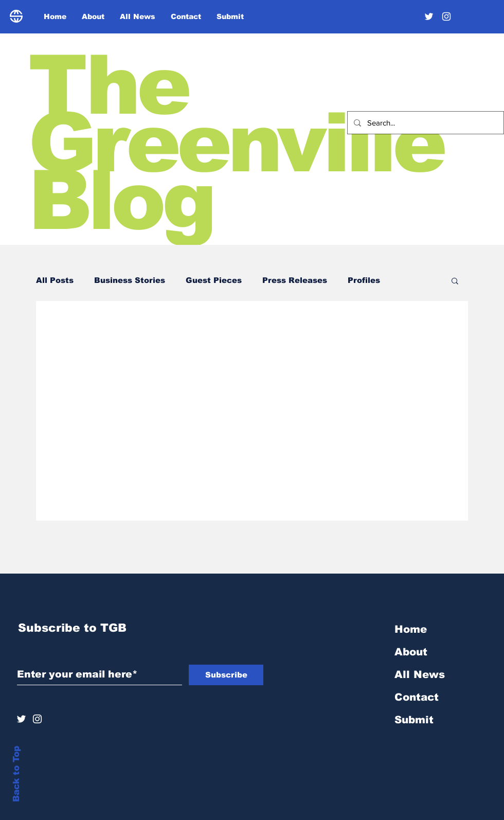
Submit (414, 720)
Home (411, 629)
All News (420, 674)
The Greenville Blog (236, 143)
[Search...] (425, 123)
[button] (455, 282)
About (411, 652)
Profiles (364, 280)
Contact (417, 697)
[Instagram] (446, 16)
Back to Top (16, 774)
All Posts (55, 280)
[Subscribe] (226, 675)
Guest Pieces (214, 280)
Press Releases (295, 280)
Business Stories (130, 280)
